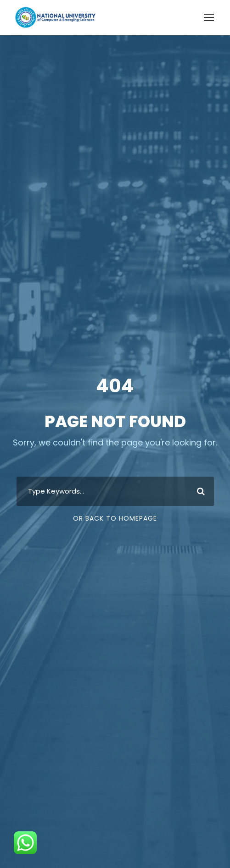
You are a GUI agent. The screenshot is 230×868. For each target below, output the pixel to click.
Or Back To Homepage (115, 518)
